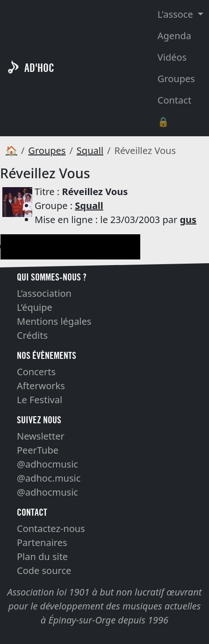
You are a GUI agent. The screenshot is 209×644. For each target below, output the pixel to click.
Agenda (174, 36)
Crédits (32, 335)
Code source (44, 570)
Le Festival (40, 400)
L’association (44, 293)
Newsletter (41, 436)
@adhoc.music (49, 478)
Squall (90, 150)
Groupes (176, 79)
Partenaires (42, 542)
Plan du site (42, 556)
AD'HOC (39, 68)
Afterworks (41, 386)
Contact (174, 100)
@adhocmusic (47, 464)
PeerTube (38, 450)
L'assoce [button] (177, 14)
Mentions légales (54, 321)
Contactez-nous (51, 528)
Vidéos (172, 57)
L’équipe (35, 307)
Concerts (36, 372)
